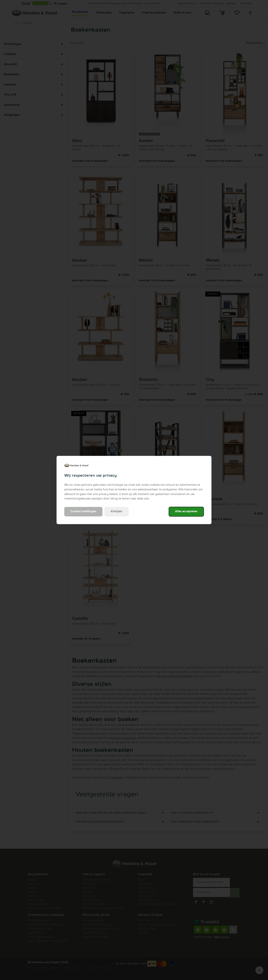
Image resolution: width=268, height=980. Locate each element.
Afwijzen (116, 512)
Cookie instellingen (83, 512)
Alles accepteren (186, 512)
